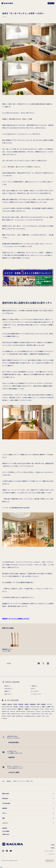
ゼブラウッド (20, 716)
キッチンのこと (35, 691)
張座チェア (28, 709)
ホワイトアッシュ (16, 714)
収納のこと (7, 691)
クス (47, 714)
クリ (44, 716)
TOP (3, 781)
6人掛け (22, 707)
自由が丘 (10, 704)
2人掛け (27, 707)
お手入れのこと (9, 689)
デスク (47, 709)
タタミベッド (6, 711)
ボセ (14, 716)
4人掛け (16, 707)
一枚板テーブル (50, 707)
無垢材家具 (33, 704)
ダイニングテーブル (7, 707)
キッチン (13, 711)
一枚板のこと (34, 686)
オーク (4, 714)
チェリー (39, 711)
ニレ (48, 716)
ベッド (52, 709)
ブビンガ (5, 718)
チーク (29, 714)
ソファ (42, 709)
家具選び (44, 704)
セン (51, 714)
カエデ (39, 716)
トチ (43, 714)
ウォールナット (31, 711)
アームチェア (36, 709)
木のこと (33, 689)
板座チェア (21, 709)
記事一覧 (9, 781)
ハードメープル (47, 711)
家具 (39, 704)
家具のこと (7, 686)
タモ (9, 714)
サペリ (24, 714)
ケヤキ (4, 716)
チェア (4, 709)
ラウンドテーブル (35, 707)
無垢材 (27, 704)
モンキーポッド (36, 714)
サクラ (9, 716)
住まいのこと (8, 694)
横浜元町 (21, 704)
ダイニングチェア (12, 709)
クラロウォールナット (30, 716)
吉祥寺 (16, 704)
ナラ (53, 711)
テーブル (50, 704)
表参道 (4, 704)
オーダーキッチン (21, 711)
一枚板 (43, 707)
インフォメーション (36, 694)
